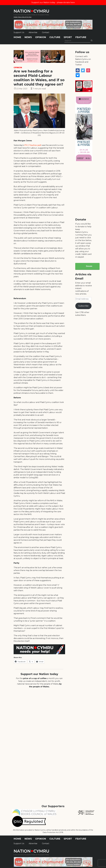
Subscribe (83, 306)
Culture (55, 37)
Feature (81, 37)
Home (17, 37)
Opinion (41, 37)
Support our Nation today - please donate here (53, 2)
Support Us (19, 32)
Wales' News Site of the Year (23, 17)
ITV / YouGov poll (33, 145)
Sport (68, 37)
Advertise (33, 32)
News (28, 37)
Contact (46, 32)
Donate (89, 266)
